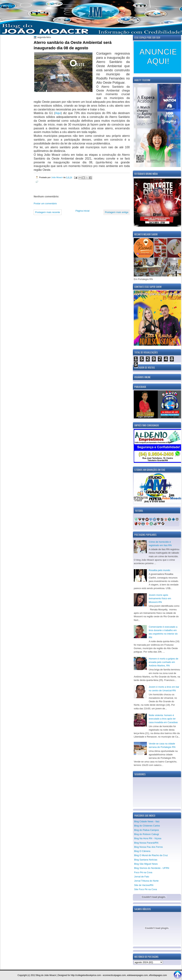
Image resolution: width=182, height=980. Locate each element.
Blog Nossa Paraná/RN (146, 843)
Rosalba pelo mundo (159, 570)
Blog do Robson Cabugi (147, 834)
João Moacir (57, 177)
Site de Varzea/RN (144, 885)
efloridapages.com (158, 975)
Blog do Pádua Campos (147, 830)
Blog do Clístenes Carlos (147, 826)
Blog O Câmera (142, 851)
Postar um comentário (45, 203)
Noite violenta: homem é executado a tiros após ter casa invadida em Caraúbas (163, 719)
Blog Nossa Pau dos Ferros (148, 847)
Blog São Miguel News (146, 864)
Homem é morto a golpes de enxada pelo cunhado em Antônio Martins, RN (163, 662)
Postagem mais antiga (117, 212)
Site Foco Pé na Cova (146, 889)
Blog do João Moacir (46, 975)
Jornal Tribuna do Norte (146, 881)
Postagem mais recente (48, 212)
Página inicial (83, 211)
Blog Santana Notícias (146, 860)
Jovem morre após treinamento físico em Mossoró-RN (160, 599)
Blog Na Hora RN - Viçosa (148, 838)
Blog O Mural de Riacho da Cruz (151, 855)
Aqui (58, 113)
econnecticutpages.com (114, 975)
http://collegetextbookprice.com (86, 975)
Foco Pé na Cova (143, 872)
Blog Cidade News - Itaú (147, 821)
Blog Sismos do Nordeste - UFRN (152, 868)
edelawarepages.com (137, 975)
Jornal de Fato (142, 877)
